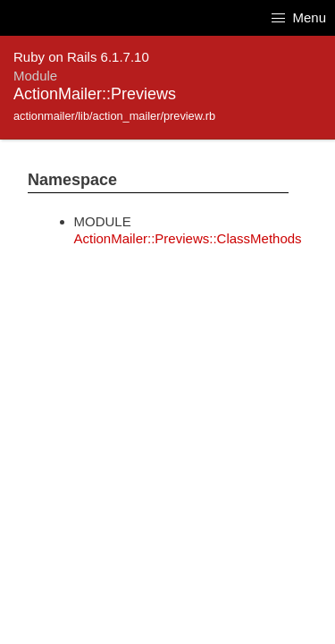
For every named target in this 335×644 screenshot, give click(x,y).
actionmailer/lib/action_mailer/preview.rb (114, 116)
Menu (299, 17)
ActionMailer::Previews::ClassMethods (188, 238)
